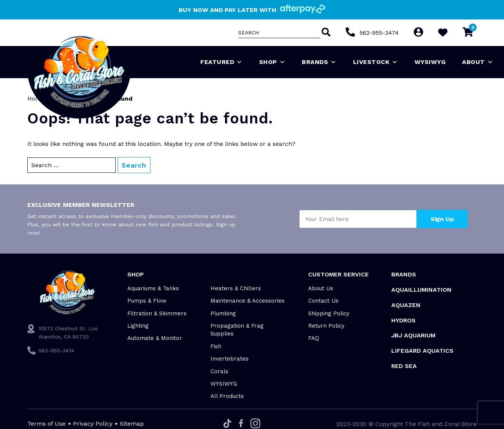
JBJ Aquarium (413, 335)
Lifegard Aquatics (422, 351)
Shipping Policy (329, 313)
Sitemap (132, 424)
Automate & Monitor (155, 338)
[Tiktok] (227, 424)
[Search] (325, 33)
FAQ (314, 338)
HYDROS (403, 320)
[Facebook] (241, 424)
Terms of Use (46, 424)
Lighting (138, 326)
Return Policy (326, 326)
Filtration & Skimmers (157, 313)
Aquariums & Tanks (153, 288)
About (478, 62)
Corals (219, 371)
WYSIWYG (430, 62)
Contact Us (323, 301)
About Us (321, 288)
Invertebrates (230, 359)
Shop (272, 62)
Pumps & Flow (147, 301)
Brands (319, 62)
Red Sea (404, 366)
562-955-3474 (379, 33)
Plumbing (223, 313)
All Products (227, 396)
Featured (221, 62)
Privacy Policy (93, 424)
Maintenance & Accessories (248, 301)
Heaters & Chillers (236, 288)
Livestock (376, 62)
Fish (216, 346)
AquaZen (406, 305)
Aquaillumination (421, 290)
